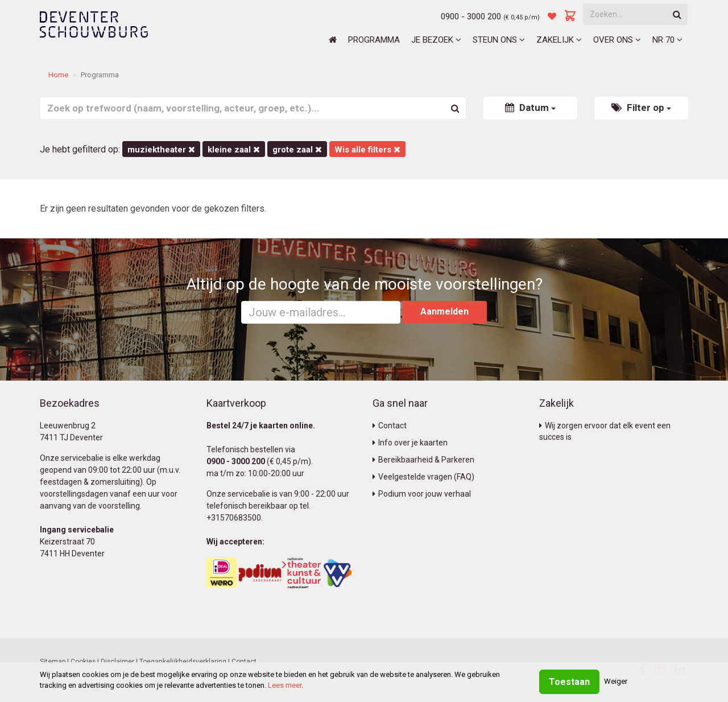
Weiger (616, 681)
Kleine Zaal (234, 150)
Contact (390, 426)
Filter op (641, 108)
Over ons (617, 40)
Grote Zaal (297, 150)
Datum (530, 108)
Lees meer (285, 685)
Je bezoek (436, 40)
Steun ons (499, 40)
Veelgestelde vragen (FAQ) (423, 477)
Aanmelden (444, 311)
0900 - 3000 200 (471, 16)
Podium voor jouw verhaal (422, 494)
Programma (374, 40)
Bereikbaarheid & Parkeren (423, 460)
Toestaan (569, 682)
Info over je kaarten (410, 443)
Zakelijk (559, 40)
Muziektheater (161, 150)
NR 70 (667, 40)
